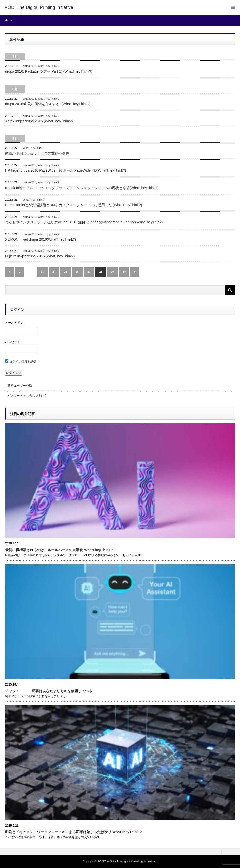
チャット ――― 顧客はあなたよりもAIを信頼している (49, 691)
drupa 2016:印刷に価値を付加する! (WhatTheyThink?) (48, 104)
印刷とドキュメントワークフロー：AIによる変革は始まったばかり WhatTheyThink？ (74, 832)
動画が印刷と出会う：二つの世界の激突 (37, 153)
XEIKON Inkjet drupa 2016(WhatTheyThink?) (41, 239)
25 (66, 272)
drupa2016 (29, 66)
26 (77, 272)
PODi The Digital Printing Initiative (117, 862)
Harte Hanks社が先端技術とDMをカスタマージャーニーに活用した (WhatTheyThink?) (74, 205)
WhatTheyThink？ (49, 66)
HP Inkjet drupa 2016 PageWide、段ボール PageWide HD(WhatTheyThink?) (66, 170)
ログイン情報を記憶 (21, 362)
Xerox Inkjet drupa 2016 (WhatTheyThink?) (39, 121)
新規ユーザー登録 (20, 386)
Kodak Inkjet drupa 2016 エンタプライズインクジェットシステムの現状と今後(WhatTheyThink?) (82, 188)
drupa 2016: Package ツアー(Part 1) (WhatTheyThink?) (49, 71)
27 (89, 272)
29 (112, 272)
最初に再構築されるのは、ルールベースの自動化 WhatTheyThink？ (59, 550)
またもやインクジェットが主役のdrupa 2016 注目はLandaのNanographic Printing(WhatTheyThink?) (85, 222)
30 (124, 272)
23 (42, 272)
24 (54, 272)
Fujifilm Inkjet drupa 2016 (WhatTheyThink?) (40, 256)
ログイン (17, 310)
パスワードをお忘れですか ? (27, 396)
